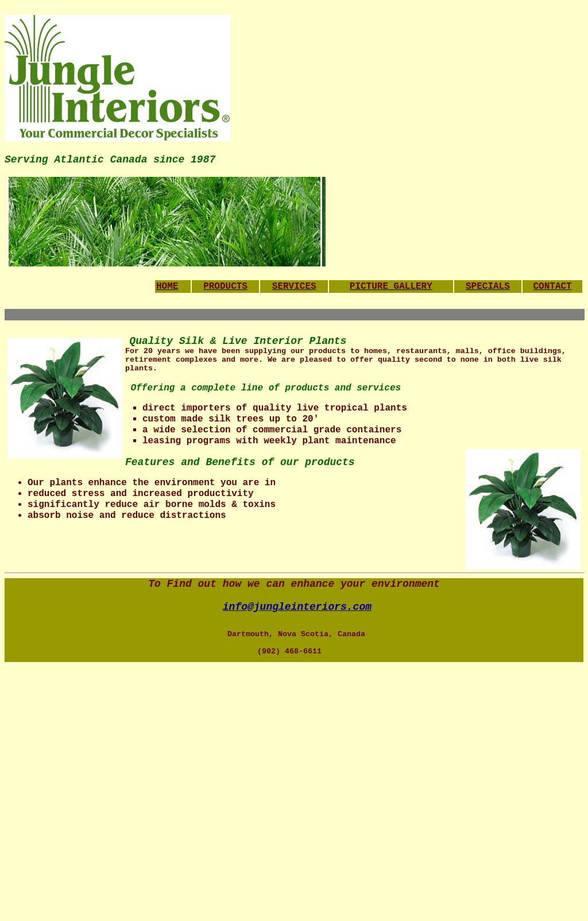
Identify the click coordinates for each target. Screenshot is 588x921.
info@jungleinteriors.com (297, 607)
